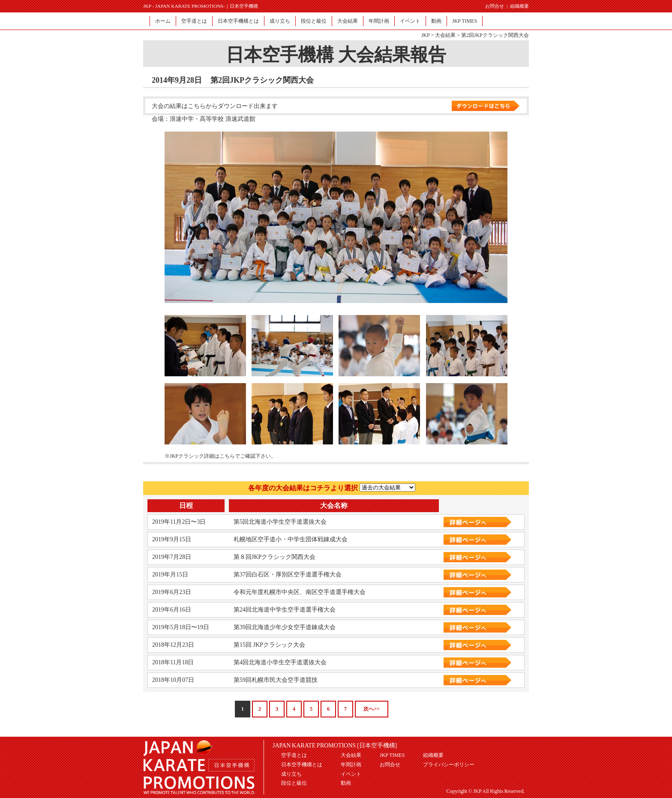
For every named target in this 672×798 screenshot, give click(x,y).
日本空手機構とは (238, 21)
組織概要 (519, 6)
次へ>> (372, 709)
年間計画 (379, 21)
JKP (426, 35)
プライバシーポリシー (449, 765)
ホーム (163, 21)
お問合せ (495, 6)
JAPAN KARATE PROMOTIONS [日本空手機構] (335, 745)
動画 (436, 21)
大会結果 (348, 21)
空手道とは (194, 21)
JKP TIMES (465, 21)
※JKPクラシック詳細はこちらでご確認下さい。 (220, 456)
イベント (410, 21)
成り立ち (280, 21)
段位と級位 (314, 21)
